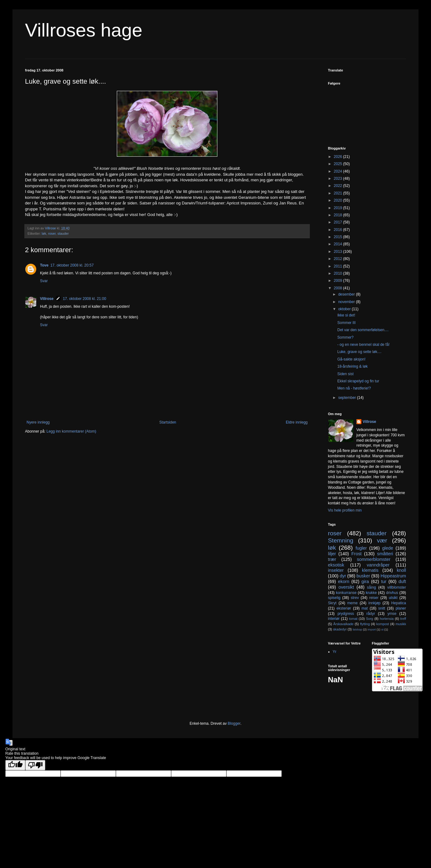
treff (403, 619)
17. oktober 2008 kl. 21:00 (84, 299)
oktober (345, 309)
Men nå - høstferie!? (354, 388)
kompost (383, 624)
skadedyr (340, 629)
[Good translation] (15, 765)
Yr (334, 652)
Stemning (341, 540)
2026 (339, 157)
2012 (339, 259)
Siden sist (345, 374)
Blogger (234, 723)
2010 (339, 273)
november (347, 302)
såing (372, 587)
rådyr (371, 614)
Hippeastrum (393, 576)
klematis (370, 570)
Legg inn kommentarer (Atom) (71, 431)
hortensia (387, 619)
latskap (357, 629)
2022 (339, 186)
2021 (339, 193)
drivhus (392, 593)
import (372, 629)
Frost (357, 554)
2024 (339, 171)
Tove (44, 265)
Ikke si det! (346, 315)
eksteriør (344, 608)
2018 (339, 215)
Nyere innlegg (38, 422)
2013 (339, 252)
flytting (365, 624)
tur (384, 581)
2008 (339, 288)
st (382, 629)
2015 (339, 237)
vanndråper (378, 565)
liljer (332, 554)
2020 (339, 200)
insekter (336, 570)
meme (352, 603)
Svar (44, 281)
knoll (401, 570)
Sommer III (347, 323)
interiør (334, 619)
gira (365, 581)
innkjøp (375, 603)
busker (363, 576)
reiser (374, 598)
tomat (353, 619)
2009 (339, 281)
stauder (63, 233)
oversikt (346, 587)
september (348, 398)
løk (44, 233)
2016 (339, 230)
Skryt (332, 603)
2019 (339, 208)
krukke (371, 593)
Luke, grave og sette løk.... (359, 352)
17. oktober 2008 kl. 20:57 (72, 265)
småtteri (385, 554)
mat (365, 608)
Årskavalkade (343, 624)
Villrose (47, 299)
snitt (382, 608)
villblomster (397, 587)
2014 (339, 244)
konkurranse (346, 593)
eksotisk (336, 565)
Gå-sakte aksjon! (351, 359)
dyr (343, 576)
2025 (339, 164)
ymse (392, 614)
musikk (401, 624)
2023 (339, 179)
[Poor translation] (35, 765)
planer (401, 608)
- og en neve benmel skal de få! (363, 345)
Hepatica (399, 603)
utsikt (393, 598)
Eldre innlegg (297, 422)
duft (402, 581)
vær (382, 540)
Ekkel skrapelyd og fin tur (358, 381)
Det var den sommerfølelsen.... (363, 330)
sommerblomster (374, 559)
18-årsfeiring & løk (352, 366)
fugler (361, 548)
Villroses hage (84, 30)
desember (347, 294)
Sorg (370, 619)
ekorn (344, 581)
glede (387, 548)
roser (52, 233)
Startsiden (168, 422)
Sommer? (345, 337)
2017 (339, 222)
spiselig (334, 598)
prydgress (346, 614)
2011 (339, 266)
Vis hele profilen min (345, 510)
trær (332, 559)
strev (355, 598)
